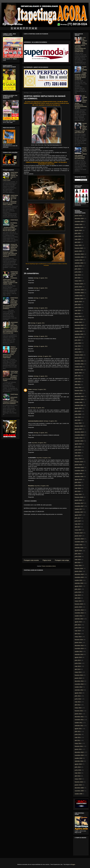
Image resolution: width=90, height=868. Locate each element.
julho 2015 (78, 589)
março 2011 (78, 743)
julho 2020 (78, 411)
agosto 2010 (78, 764)
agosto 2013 (78, 657)
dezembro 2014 (79, 610)
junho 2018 (78, 485)
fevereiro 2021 (79, 391)
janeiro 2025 (78, 251)
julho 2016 (78, 554)
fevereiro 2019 (79, 462)
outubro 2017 (78, 509)
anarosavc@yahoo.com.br (36, 421)
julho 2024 (78, 269)
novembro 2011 (79, 720)
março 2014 (78, 637)
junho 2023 (78, 307)
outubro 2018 (78, 474)
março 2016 (78, 565)
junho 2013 (78, 663)
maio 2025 (78, 239)
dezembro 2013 (79, 646)
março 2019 (78, 459)
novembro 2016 (79, 542)
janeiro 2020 (78, 429)
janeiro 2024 (78, 287)
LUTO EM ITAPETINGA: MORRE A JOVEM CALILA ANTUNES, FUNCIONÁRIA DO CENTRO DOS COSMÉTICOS (81, 45)
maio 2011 (78, 737)
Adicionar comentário (31, 501)
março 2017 (78, 530)
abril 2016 (78, 563)
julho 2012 (78, 696)
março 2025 (78, 245)
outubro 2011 (78, 723)
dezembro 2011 (79, 717)
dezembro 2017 (79, 503)
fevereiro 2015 (79, 604)
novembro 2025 (79, 221)
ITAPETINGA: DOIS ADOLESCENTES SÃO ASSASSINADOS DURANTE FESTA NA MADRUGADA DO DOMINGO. (10, 303)
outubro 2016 (78, 545)
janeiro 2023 (78, 322)
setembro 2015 (79, 583)
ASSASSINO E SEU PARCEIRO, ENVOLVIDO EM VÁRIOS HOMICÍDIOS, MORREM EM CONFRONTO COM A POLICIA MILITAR (10, 328)
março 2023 (78, 316)
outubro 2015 (78, 580)
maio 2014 (78, 631)
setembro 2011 (79, 726)
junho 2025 (78, 236)
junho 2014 (78, 628)
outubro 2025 (78, 224)
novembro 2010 (79, 755)
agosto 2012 (78, 693)
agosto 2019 (78, 444)
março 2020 (78, 423)
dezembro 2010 (79, 752)
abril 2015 (78, 598)
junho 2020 (78, 414)
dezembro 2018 (79, 468)
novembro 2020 (79, 399)
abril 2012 (78, 705)
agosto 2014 (78, 622)
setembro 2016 (79, 548)
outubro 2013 (78, 651)
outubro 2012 (78, 687)
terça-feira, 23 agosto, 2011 (39, 443)
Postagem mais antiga (62, 560)
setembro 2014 (79, 619)
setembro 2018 (79, 477)
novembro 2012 (79, 684)
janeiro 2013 (78, 678)
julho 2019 (78, 447)
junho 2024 (78, 272)
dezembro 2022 (79, 325)
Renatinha (31, 486)
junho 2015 (78, 592)
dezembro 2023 (79, 290)
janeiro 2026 (78, 216)
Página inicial (47, 560)
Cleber (30, 389)
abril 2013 (78, 669)
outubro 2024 (78, 260)
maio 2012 (78, 702)
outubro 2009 (78, 794)
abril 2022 (78, 349)
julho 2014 (78, 625)
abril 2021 (78, 385)
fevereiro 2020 (79, 426)
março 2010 (78, 779)
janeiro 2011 (78, 749)
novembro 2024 (79, 257)
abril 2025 (78, 242)
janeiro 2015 (78, 607)
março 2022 (78, 352)
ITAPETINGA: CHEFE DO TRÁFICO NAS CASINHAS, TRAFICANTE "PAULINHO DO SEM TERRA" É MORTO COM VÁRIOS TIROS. (10, 278)
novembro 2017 (79, 506)
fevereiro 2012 (79, 711)
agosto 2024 (78, 266)
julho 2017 (78, 518)
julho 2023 (78, 305)
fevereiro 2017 (79, 533)
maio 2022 (78, 346)
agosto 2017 (78, 515)
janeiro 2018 (78, 500)
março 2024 (78, 281)
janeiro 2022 (78, 358)
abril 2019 (78, 456)
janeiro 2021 (78, 393)
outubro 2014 (78, 616)
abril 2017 (78, 527)
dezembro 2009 (79, 788)
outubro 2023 (78, 296)
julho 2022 (78, 340)
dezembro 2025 (79, 219)
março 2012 (78, 708)
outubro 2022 (78, 331)
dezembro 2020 (79, 396)
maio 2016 (78, 560)
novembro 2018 (79, 471)
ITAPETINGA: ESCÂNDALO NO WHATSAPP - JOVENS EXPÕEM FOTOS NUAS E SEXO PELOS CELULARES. (10, 225)
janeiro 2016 (78, 571)
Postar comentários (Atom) (49, 566)
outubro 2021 (78, 367)
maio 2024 (78, 275)
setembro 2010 (79, 761)
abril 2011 (78, 740)
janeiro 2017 (78, 536)
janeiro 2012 (78, 714)
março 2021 (78, 388)
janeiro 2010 (78, 785)
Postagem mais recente (31, 560)
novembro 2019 (79, 435)
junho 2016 (78, 557)
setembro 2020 (79, 405)
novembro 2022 (79, 328)
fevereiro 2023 (79, 319)
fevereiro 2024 (79, 284)
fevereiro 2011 (79, 746)
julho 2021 (78, 376)
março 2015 (78, 601)
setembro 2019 (79, 441)
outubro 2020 (78, 402)
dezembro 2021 (79, 361)
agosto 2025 (78, 230)
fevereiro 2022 (79, 355)
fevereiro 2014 (79, 640)
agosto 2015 (78, 586)
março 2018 (78, 494)
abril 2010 (78, 776)
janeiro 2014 (78, 643)
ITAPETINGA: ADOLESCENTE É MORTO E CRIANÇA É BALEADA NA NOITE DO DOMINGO (10, 399)
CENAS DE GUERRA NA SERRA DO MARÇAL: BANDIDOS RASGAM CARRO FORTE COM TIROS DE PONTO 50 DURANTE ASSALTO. (10, 251)
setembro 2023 (79, 299)
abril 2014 (78, 634)
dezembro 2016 (79, 539)
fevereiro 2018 (79, 497)
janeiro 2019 (78, 465)
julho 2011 (78, 731)
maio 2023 (78, 310)
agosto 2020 (78, 408)
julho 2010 (78, 767)
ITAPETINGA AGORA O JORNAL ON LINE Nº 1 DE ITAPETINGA (10, 176)
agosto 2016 (78, 551)
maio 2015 (78, 595)
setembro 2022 (79, 334)
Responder (31, 283)
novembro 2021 (79, 364)
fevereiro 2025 (79, 248)
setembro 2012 (79, 690)
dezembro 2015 (79, 574)
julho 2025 (78, 233)
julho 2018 (78, 482)
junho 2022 (78, 343)
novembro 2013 (79, 648)
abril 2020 (78, 420)
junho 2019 (78, 450)
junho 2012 (78, 699)
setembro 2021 (79, 370)
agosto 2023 (78, 302)
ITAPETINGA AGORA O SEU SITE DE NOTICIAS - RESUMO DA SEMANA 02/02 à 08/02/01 (10, 200)
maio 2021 (78, 382)
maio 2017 (78, 524)
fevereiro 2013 (79, 675)
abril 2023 (78, 313)
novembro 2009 (79, 791)
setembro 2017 (79, 512)
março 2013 (78, 672)
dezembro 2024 (79, 254)
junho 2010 (78, 770)
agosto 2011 (78, 729)
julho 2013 (78, 660)
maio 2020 (78, 417)
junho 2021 (78, 379)
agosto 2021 (78, 373)
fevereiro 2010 (79, 782)
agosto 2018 (78, 480)
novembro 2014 (79, 613)
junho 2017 (78, 521)
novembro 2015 (79, 577)
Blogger (73, 864)
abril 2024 (78, 278)
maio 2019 (78, 453)
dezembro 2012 (79, 681)
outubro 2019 (78, 438)
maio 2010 (78, 773)
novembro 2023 (79, 293)
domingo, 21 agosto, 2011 (41, 278)
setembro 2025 (79, 227)
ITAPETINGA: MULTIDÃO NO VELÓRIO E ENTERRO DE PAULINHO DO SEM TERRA (10, 376)
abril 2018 (78, 491)
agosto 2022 (78, 337)
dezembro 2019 (79, 432)
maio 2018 (78, 488)
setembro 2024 (79, 263)
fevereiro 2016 (79, 568)
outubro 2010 (78, 758)
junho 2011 (78, 734)
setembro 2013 (79, 654)
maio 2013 (78, 666)
